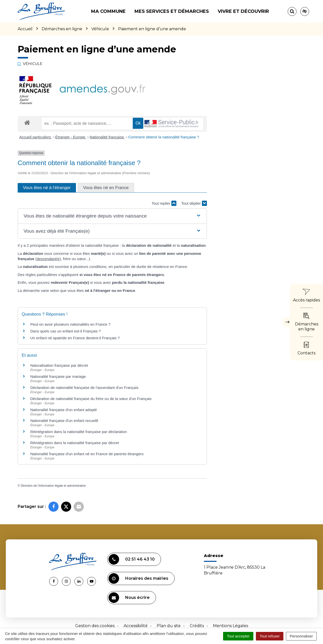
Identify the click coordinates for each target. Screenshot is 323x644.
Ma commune (108, 11)
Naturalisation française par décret (59, 365)
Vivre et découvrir (243, 11)
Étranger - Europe (71, 137)
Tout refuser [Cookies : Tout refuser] (270, 636)
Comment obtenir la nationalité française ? (164, 137)
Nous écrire (129, 598)
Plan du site (169, 626)
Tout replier (164, 203)
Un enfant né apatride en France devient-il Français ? (75, 338)
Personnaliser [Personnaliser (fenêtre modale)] (301, 636)
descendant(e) (49, 259)
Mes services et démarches (172, 11)
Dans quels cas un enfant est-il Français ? (65, 331)
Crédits (197, 626)
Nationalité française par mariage (58, 376)
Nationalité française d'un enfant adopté (64, 410)
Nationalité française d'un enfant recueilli (64, 421)
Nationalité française (107, 137)
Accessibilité (136, 626)
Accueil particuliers (36, 137)
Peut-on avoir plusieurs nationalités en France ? (70, 324)
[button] (112, 216)
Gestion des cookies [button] (95, 626)
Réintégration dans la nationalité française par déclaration (79, 432)
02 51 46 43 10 (132, 559)
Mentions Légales (231, 626)
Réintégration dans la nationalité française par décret (75, 443)
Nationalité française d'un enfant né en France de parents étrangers (87, 454)
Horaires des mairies (138, 578)
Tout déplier (194, 203)
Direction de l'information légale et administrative (53, 486)
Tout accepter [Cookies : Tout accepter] (238, 636)
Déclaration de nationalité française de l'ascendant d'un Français (84, 388)
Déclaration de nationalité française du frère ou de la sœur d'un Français (91, 399)
